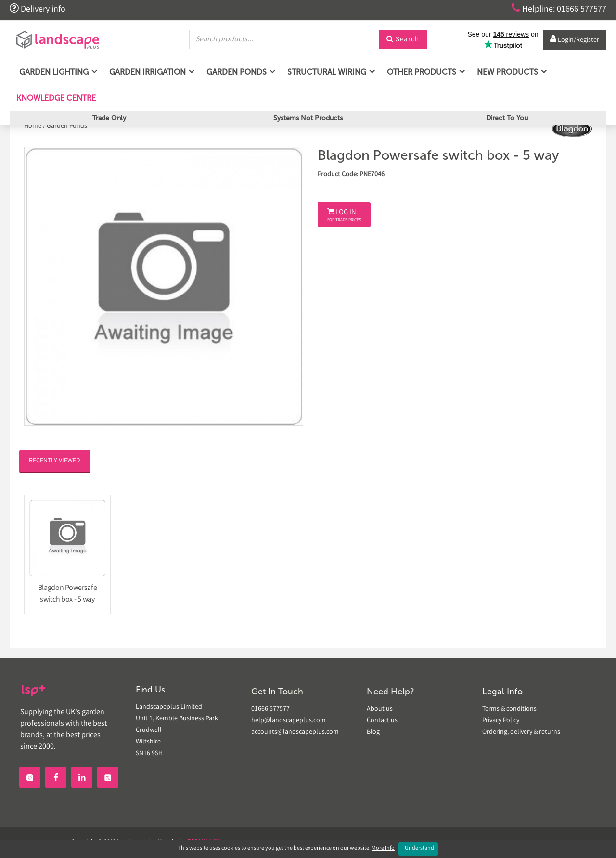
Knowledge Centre (55, 98)
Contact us (382, 721)
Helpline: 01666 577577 (559, 9)
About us (380, 709)
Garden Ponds (67, 126)
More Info (383, 849)
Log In (344, 216)
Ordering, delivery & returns (521, 732)
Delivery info (38, 9)
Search (403, 40)
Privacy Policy (501, 721)
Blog (373, 732)
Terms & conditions (509, 709)
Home (33, 126)
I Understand (418, 849)
